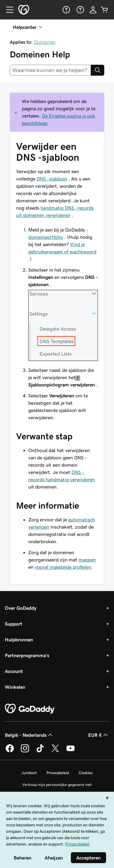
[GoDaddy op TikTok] (40, 751)
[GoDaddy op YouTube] (71, 751)
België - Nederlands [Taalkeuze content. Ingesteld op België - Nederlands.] (29, 735)
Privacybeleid (58, 773)
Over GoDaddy (21, 608)
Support (14, 624)
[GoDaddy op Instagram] (25, 751)
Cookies (86, 773)
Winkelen (15, 687)
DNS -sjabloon (52, 179)
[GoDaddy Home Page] (30, 709)
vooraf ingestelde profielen (63, 567)
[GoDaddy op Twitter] (55, 751)
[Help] (66, 10)
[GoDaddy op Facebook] (10, 751)
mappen (87, 560)
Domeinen (45, 42)
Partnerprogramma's (27, 655)
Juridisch (29, 773)
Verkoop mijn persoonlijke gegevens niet (57, 785)
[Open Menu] (7, 10)
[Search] (98, 70)
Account (14, 671)
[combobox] (50, 70)
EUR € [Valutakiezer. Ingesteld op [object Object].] (99, 735)
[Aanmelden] (93, 10)
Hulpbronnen (19, 640)
